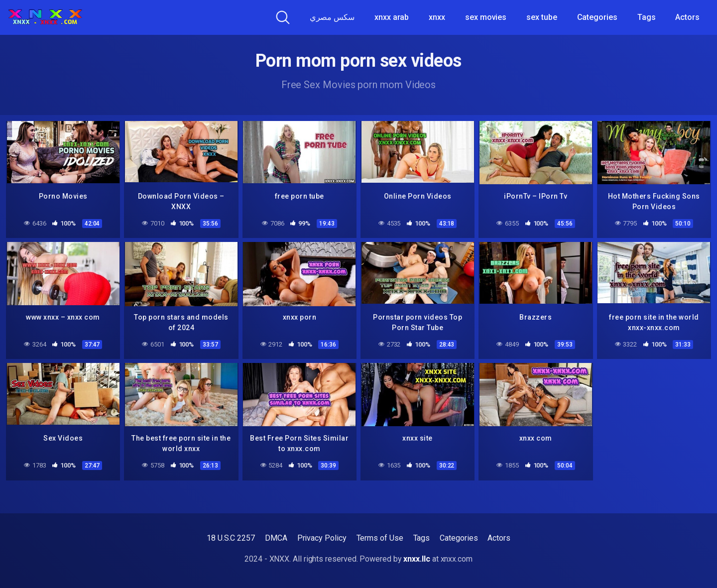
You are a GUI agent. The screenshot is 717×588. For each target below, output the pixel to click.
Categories (597, 17)
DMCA (276, 538)
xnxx (437, 17)
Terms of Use (380, 538)
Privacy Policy (322, 538)
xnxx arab (392, 17)
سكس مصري (332, 17)
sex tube (541, 17)
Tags (647, 17)
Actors (687, 17)
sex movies (486, 17)
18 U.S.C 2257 (231, 538)
